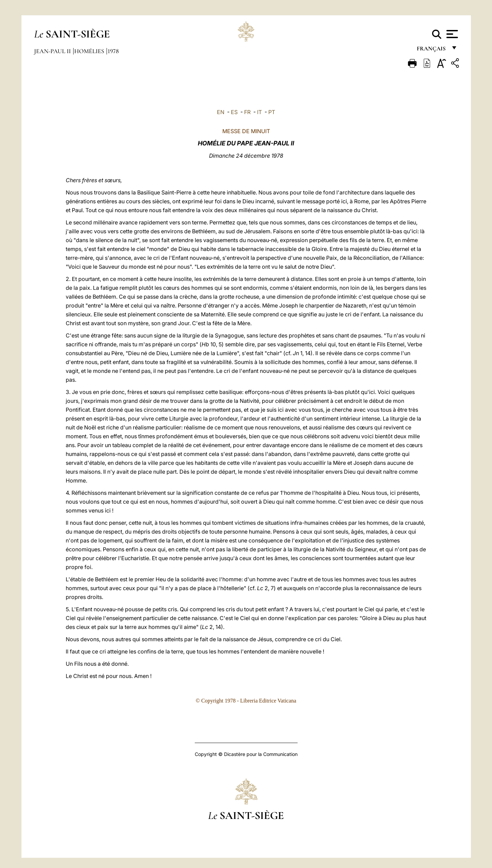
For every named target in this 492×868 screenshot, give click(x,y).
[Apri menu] (451, 34)
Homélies (90, 51)
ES (234, 112)
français (432, 50)
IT (259, 112)
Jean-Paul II (53, 51)
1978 (113, 51)
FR (247, 112)
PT (272, 112)
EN (221, 112)
